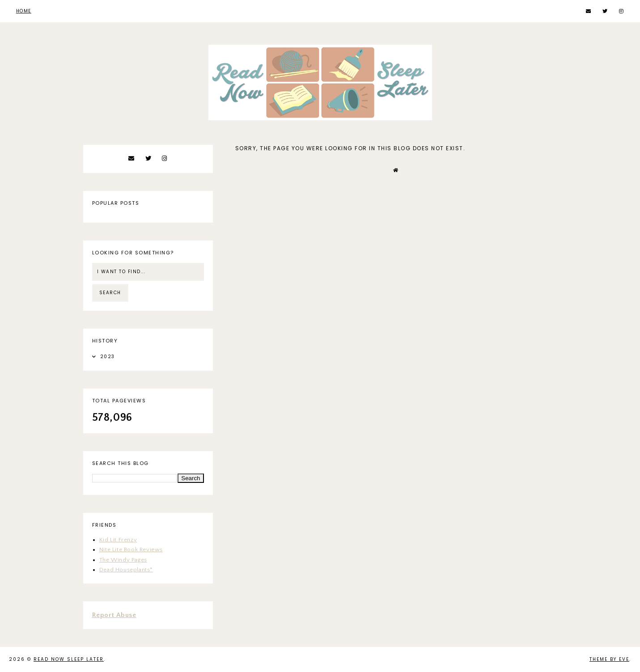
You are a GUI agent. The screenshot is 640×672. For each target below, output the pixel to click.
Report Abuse (114, 615)
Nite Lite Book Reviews (131, 549)
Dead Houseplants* (126, 570)
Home (24, 11)
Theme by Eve (609, 659)
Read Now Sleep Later (69, 659)
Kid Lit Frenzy (118, 540)
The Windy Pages (123, 560)
